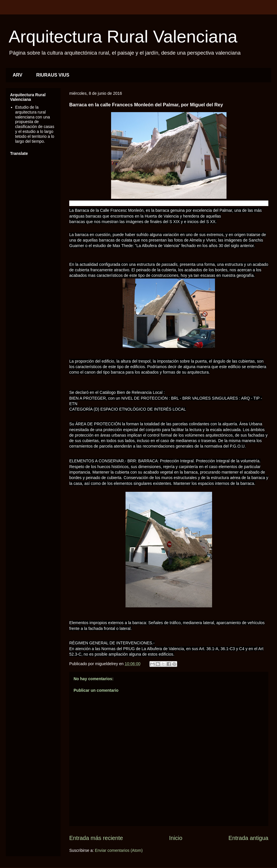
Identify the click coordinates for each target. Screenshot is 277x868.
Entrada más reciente (96, 838)
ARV (18, 75)
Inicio (176, 838)
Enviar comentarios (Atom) (119, 850)
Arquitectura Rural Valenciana (123, 37)
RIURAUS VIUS (53, 75)
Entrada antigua (248, 838)
